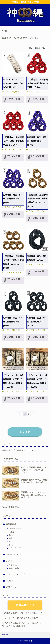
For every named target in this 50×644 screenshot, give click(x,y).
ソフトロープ (15, 548)
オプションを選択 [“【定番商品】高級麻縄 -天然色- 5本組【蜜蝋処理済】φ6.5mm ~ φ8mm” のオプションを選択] (12, 280)
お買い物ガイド (25, 605)
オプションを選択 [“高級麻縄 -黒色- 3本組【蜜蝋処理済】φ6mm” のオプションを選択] (12, 338)
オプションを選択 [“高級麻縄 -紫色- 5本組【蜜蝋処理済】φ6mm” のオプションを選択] (12, 215)
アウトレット (12, 581)
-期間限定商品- (16, 528)
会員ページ (11, 587)
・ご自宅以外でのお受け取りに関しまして (22, 613)
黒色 (11, 545)
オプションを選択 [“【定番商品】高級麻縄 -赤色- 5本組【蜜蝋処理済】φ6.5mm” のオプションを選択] (12, 157)
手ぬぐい (13, 565)
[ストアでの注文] (39, 48)
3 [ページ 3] (29, 414)
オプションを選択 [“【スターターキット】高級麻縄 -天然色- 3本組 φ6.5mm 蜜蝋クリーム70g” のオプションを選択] (12, 399)
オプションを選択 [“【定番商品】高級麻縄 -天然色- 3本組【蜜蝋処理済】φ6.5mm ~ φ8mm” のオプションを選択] (36, 219)
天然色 (12, 532)
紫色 (11, 542)
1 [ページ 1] (21, 414)
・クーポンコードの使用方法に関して (20, 618)
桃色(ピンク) (15, 538)
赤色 (11, 535)
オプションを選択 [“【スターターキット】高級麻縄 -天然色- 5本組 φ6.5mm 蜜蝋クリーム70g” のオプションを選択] (36, 399)
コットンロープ (13, 554)
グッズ (9, 561)
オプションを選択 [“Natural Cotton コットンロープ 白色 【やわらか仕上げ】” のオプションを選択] (12, 100)
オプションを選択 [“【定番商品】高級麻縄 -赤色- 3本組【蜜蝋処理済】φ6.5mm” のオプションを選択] (36, 100)
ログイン (25, 432)
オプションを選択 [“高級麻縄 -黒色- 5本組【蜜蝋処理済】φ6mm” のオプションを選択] (36, 338)
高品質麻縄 (11, 524)
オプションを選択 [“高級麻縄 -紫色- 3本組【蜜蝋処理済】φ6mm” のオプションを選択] (36, 157)
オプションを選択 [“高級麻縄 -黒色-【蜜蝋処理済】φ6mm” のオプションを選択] (36, 272)
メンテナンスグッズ (15, 574)
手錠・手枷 (14, 568)
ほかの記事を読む (11, 507)
